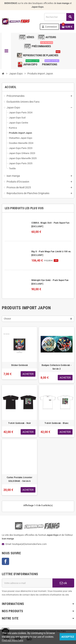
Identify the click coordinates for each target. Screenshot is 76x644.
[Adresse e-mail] (27, 583)
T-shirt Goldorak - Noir (20, 423)
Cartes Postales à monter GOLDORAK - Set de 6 (19, 479)
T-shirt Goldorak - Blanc (57, 423)
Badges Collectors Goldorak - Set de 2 (57, 367)
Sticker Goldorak (19, 365)
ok (63, 583)
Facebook (5, 561)
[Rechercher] (59, 17)
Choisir (7, 319)
